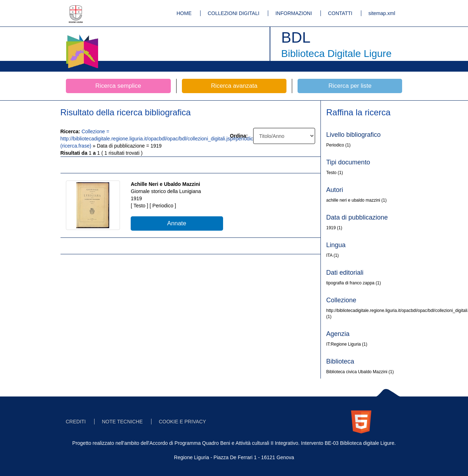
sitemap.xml (382, 13)
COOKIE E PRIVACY (182, 422)
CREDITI (76, 422)
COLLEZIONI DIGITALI (233, 13)
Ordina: (239, 136)
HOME (184, 13)
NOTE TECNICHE (122, 422)
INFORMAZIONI (294, 13)
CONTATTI (340, 13)
